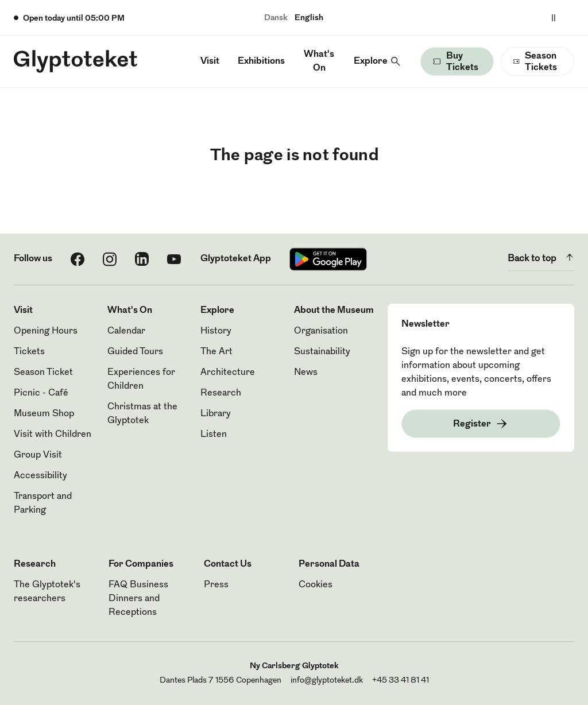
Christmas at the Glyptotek (142, 414)
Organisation (321, 331)
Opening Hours (46, 331)
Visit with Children (53, 435)
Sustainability (322, 352)
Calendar (126, 331)
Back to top (541, 257)
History (216, 331)
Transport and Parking (43, 503)
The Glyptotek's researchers (47, 592)
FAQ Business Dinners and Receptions (138, 599)
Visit (210, 61)
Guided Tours (135, 352)
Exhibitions (261, 61)
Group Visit (38, 455)
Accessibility (40, 476)
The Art (216, 352)
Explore (371, 61)
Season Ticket (43, 373)
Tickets (29, 352)
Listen (214, 435)
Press (216, 585)
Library (216, 414)
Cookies (316, 585)
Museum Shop (44, 414)
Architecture (228, 373)
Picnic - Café (41, 393)
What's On (319, 61)
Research (221, 393)
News (306, 373)
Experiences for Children (141, 379)
